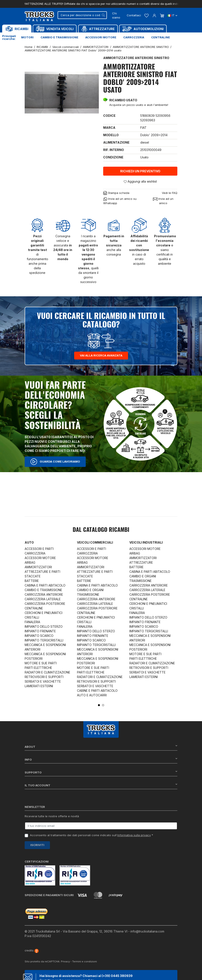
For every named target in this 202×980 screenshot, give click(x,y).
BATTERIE (32, 581)
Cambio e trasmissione (59, 37)
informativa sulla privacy (134, 835)
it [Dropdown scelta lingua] (172, 15)
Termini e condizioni (85, 961)
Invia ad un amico (163, 201)
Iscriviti (37, 845)
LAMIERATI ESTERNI (39, 686)
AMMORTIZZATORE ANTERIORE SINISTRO (136, 58)
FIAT (143, 128)
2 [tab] (103, 705)
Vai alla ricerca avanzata (101, 355)
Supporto (101, 772)
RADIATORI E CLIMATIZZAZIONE (47, 672)
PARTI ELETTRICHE (38, 668)
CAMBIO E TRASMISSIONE (43, 590)
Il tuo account (101, 785)
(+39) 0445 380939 (117, 976)
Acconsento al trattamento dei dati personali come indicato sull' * (92, 835)
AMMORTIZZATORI (38, 567)
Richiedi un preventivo (140, 171)
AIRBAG (30, 562)
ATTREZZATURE (141, 562)
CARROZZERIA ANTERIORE (44, 594)
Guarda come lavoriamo (55, 462)
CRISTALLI (32, 617)
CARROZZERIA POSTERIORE (45, 604)
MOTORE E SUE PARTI (41, 663)
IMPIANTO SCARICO (39, 636)
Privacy (65, 961)
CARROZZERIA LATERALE (43, 599)
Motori (27, 37)
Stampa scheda (116, 193)
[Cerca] (82, 15)
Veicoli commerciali (95, 542)
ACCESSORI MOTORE (40, 558)
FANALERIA (32, 622)
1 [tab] (99, 705)
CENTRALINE (34, 608)
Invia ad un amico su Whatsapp (120, 201)
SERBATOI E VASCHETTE (43, 681)
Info (101, 759)
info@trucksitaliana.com (147, 931)
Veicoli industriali (146, 542)
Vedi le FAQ (170, 193)
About (101, 747)
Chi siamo (116, 15)
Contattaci (134, 15)
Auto (29, 542)
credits (32, 950)
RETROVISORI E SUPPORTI (44, 677)
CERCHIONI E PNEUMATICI (44, 613)
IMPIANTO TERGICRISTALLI (44, 640)
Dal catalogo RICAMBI (101, 530)
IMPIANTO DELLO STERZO (44, 626)
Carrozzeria (134, 37)
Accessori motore (101, 37)
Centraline (161, 37)
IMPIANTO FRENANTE (40, 631)
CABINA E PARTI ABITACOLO (45, 585)
